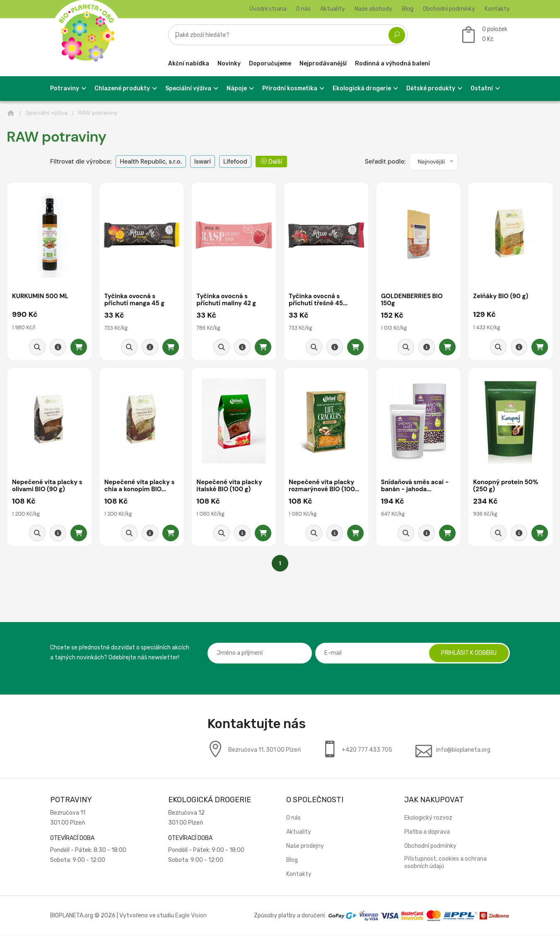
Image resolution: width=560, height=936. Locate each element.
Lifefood (235, 162)
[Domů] (11, 113)
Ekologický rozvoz (428, 818)
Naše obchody (373, 9)
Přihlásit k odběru (468, 653)
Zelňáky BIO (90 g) (501, 297)
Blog (408, 9)
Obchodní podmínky (449, 9)
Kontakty (497, 9)
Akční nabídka (189, 64)
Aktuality (333, 9)
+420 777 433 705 (367, 750)
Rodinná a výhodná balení (392, 64)
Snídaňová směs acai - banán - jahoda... (415, 486)
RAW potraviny (98, 113)
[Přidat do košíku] (79, 347)
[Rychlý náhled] (37, 347)
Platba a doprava (427, 832)
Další (271, 162)
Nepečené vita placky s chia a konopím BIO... (140, 486)
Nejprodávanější (323, 64)
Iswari (203, 162)
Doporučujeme (270, 64)
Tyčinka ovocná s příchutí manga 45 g (135, 300)
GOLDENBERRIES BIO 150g (412, 300)
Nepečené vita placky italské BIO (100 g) (229, 486)
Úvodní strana (268, 9)
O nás (303, 9)
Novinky (229, 64)
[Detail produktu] (58, 347)
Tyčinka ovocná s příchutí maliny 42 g (226, 300)
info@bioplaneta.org (463, 750)
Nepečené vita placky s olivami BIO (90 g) (47, 486)
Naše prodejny (305, 846)
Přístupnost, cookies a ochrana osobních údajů (445, 863)
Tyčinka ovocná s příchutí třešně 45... (318, 300)
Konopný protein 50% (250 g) (506, 486)
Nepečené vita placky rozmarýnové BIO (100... (324, 486)
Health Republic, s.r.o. (151, 162)
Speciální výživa (47, 113)
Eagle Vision (191, 916)
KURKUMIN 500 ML (40, 297)
